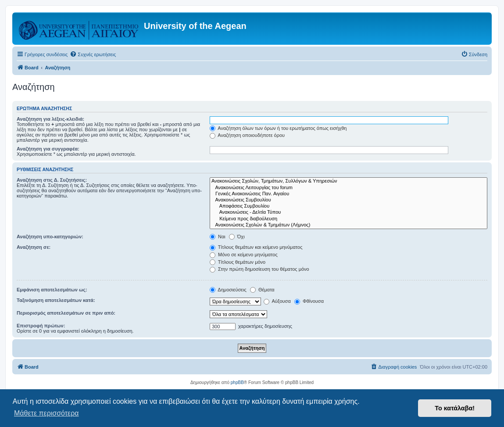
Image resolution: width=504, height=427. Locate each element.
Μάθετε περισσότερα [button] (46, 413)
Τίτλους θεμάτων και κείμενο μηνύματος (256, 247)
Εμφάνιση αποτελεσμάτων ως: (52, 290)
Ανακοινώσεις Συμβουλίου (349, 200)
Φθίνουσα (309, 301)
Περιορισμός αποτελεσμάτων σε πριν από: (66, 313)
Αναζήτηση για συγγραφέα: (48, 149)
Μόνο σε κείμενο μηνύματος (244, 255)
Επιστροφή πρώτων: (41, 326)
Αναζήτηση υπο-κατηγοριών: (50, 237)
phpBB (237, 382)
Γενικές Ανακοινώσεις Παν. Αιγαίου (349, 194)
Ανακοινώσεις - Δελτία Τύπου (349, 212)
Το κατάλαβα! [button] (455, 408)
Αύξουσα (277, 301)
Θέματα (262, 290)
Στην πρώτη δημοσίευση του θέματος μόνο (259, 269)
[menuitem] (93, 54)
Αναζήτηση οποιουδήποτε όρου (247, 135)
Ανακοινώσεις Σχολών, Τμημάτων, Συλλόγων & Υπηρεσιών (349, 181)
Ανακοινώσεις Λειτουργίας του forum (349, 188)
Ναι (218, 237)
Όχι (237, 237)
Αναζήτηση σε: (34, 247)
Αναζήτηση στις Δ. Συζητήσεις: (52, 180)
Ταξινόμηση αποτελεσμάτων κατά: (56, 300)
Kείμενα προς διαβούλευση (349, 219)
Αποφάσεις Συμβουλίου (349, 206)
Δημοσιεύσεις (228, 290)
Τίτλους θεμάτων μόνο (238, 262)
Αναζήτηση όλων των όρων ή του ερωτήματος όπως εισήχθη (278, 128)
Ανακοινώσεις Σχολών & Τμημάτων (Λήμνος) (349, 225)
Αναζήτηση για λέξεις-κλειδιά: (50, 119)
